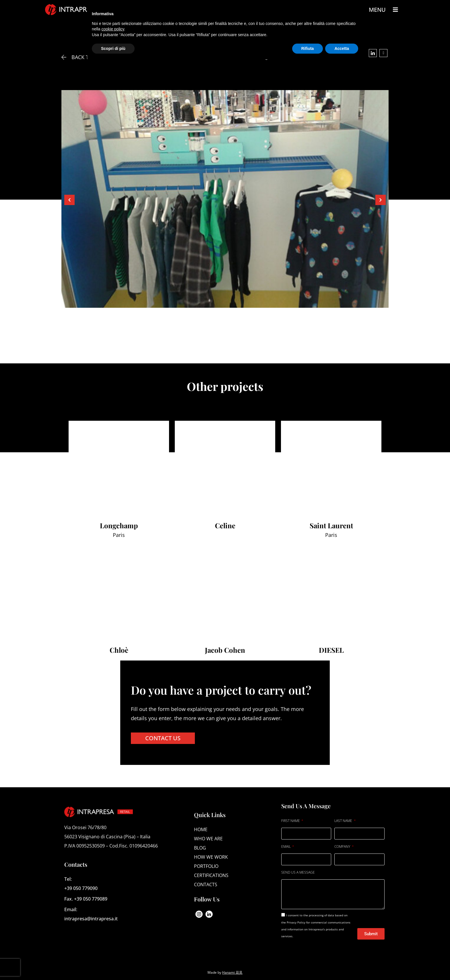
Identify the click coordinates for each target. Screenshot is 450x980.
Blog (200, 848)
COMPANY (343, 846)
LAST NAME (344, 821)
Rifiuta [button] (308, 48)
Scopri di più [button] (113, 48)
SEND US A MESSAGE (298, 872)
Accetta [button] (342, 48)
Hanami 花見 (232, 972)
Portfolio (206, 866)
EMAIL (286, 846)
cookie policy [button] (113, 29)
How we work (211, 857)
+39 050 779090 (81, 888)
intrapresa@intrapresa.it (91, 919)
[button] (69, 200)
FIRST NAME (291, 821)
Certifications (211, 875)
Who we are (208, 839)
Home (201, 829)
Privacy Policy (296, 922)
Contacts (206, 884)
